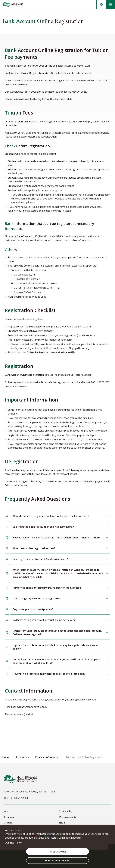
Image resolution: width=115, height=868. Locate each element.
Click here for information (20, 122)
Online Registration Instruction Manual (49, 352)
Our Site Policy (13, 843)
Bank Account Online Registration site (27, 73)
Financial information (47, 757)
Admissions (22, 757)
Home (6, 757)
